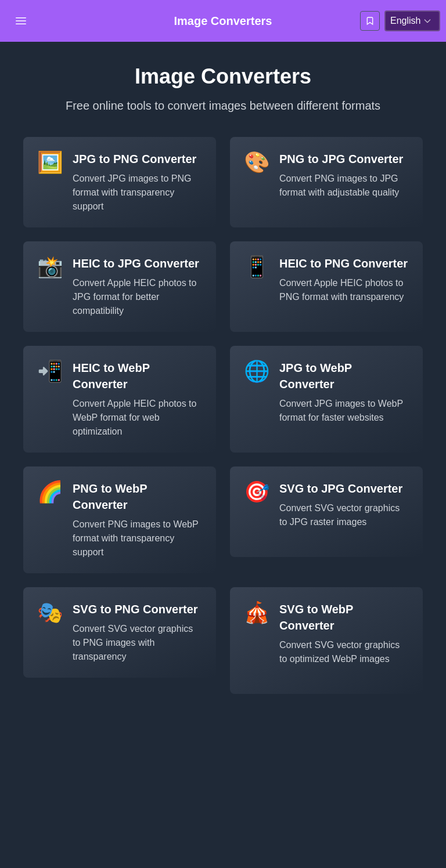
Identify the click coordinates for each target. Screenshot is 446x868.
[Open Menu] (21, 21)
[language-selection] (412, 21)
